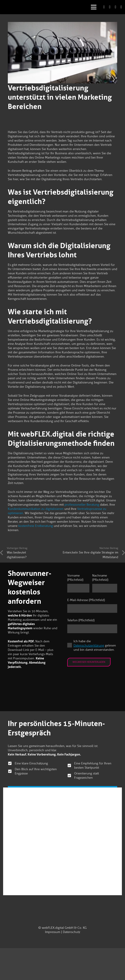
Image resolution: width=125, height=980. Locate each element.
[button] (94, 7)
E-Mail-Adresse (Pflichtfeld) (86, 600)
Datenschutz (72, 932)
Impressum (53, 932)
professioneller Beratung (82, 505)
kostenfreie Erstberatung (36, 526)
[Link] (104, 7)
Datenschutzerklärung (89, 645)
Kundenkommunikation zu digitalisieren (36, 509)
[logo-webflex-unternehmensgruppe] (53, 7)
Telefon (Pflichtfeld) (81, 620)
